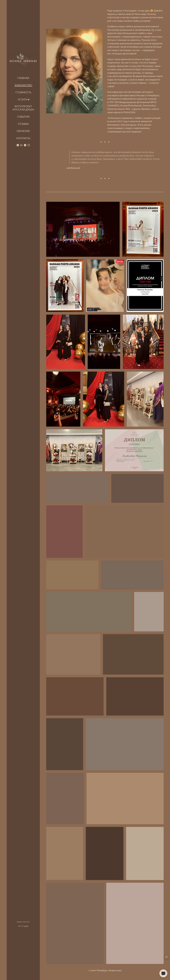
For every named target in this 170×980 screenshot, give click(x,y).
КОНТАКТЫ (23, 138)
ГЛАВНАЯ (23, 78)
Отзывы (23, 124)
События (23, 117)
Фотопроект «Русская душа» (23, 108)
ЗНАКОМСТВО (23, 85)
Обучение (23, 131)
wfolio (26, 926)
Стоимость (23, 92)
